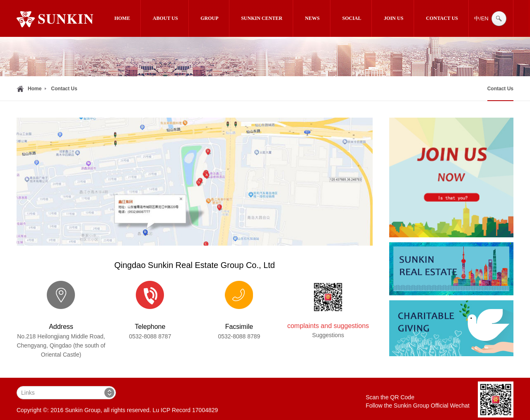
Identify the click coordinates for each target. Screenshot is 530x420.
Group (209, 18)
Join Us (394, 18)
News (312, 18)
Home (122, 18)
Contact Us (442, 18)
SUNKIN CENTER (262, 18)
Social (352, 18)
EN (485, 18)
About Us (165, 18)
